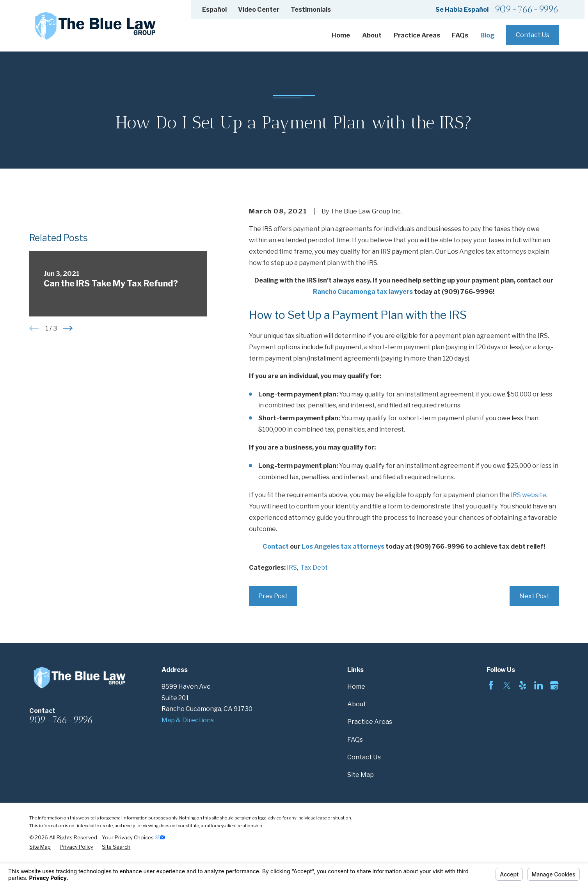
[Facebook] (491, 685)
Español (214, 9)
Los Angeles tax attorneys (343, 546)
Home (356, 686)
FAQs (355, 739)
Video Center (259, 9)
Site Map (361, 775)
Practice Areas (370, 722)
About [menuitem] (372, 35)
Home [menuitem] (341, 35)
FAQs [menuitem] (460, 35)
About (357, 704)
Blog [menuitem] (487, 35)
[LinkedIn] (538, 685)
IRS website (528, 495)
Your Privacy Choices (133, 837)
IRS (292, 567)
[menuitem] (40, 847)
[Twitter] (507, 685)
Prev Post (273, 596)
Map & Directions (188, 720)
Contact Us (533, 35)
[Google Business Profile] (554, 685)
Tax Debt (314, 567)
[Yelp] (522, 685)
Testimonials (311, 9)
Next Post (534, 596)
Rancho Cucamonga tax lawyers (363, 291)
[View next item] (68, 447)
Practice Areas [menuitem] (417, 35)
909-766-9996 (527, 10)
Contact (276, 546)
